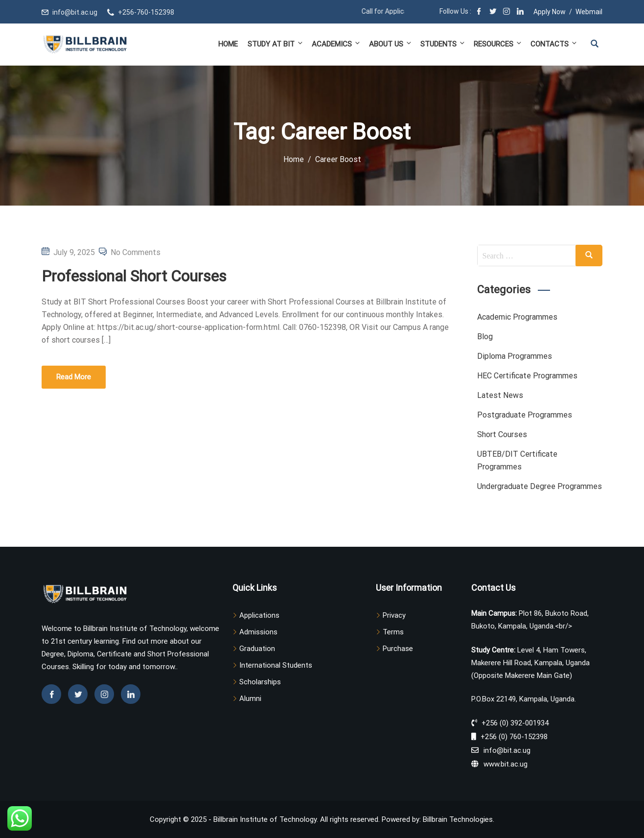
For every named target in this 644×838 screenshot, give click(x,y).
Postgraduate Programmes (525, 415)
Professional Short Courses (134, 276)
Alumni (250, 698)
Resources (498, 44)
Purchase (398, 649)
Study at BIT (276, 44)
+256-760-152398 (146, 12)
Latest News (500, 395)
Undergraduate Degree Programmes (540, 486)
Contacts (553, 44)
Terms (393, 632)
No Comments (136, 252)
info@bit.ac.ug (75, 12)
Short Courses (502, 434)
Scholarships (260, 682)
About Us (391, 44)
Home (228, 44)
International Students (276, 665)
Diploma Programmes (515, 356)
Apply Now (550, 12)
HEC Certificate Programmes (527, 376)
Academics (336, 44)
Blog (485, 337)
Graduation (257, 649)
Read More (74, 377)
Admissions (258, 632)
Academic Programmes (517, 317)
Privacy (394, 615)
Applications (259, 615)
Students (443, 44)
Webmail (589, 12)
